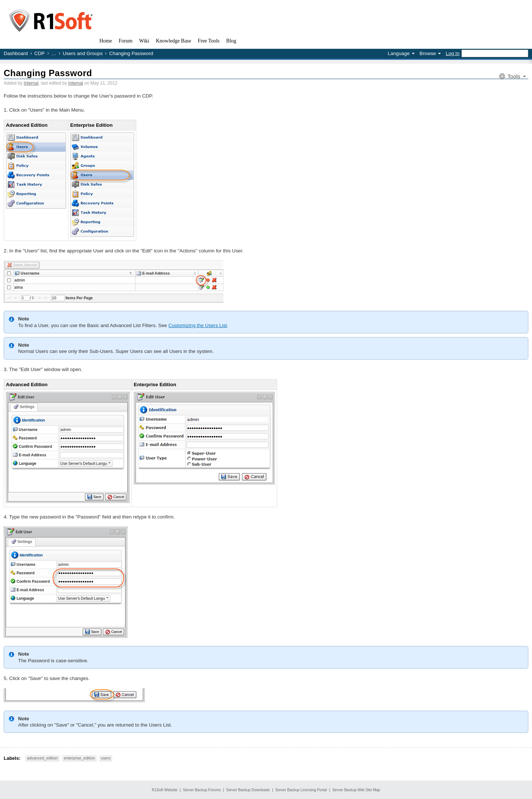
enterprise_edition (80, 758)
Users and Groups (83, 53)
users (106, 758)
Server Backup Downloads (248, 790)
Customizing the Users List (198, 325)
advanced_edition (42, 758)
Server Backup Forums (202, 790)
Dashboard (16, 53)
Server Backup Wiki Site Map (356, 790)
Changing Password (48, 73)
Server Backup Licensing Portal (301, 790)
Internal (31, 83)
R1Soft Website (165, 790)
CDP (40, 53)
